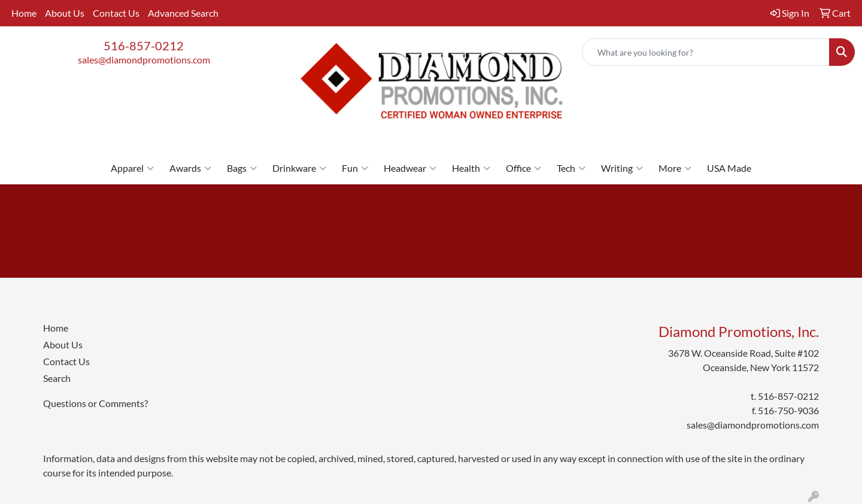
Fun (355, 168)
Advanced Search (183, 13)
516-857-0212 (144, 45)
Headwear (410, 168)
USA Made (729, 168)
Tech (571, 168)
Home (24, 13)
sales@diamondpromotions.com (144, 60)
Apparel (132, 168)
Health (471, 168)
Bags (242, 168)
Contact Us (116, 13)
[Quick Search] (706, 52)
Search (57, 378)
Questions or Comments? (95, 403)
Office (523, 168)
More (675, 168)
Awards (190, 168)
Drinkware (299, 168)
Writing (622, 168)
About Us (65, 13)
